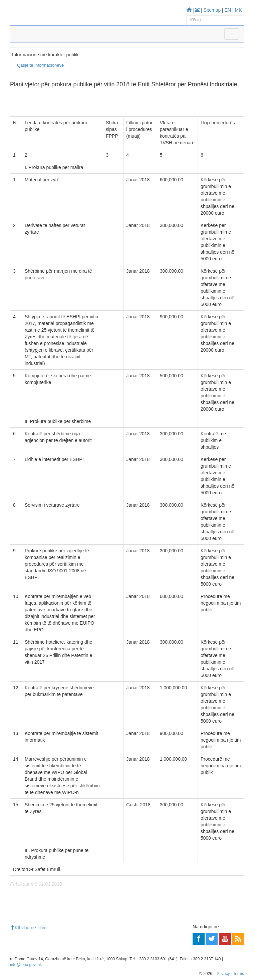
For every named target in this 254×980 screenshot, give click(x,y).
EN (228, 10)
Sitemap (212, 10)
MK (238, 10)
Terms (238, 974)
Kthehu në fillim (28, 928)
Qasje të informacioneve (40, 65)
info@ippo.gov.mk (26, 965)
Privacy (223, 974)
